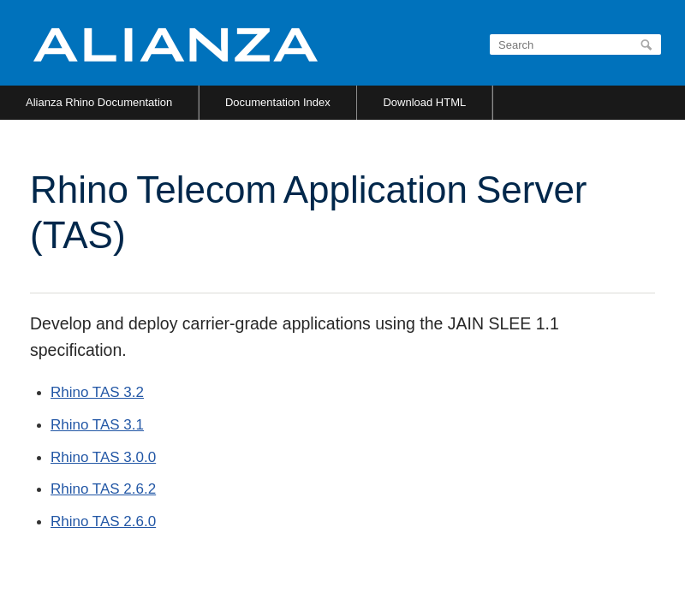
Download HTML (424, 102)
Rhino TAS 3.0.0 (103, 457)
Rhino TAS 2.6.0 (103, 521)
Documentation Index (278, 102)
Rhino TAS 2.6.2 (103, 489)
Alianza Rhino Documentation (99, 102)
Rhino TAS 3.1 (97, 425)
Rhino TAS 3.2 (97, 392)
